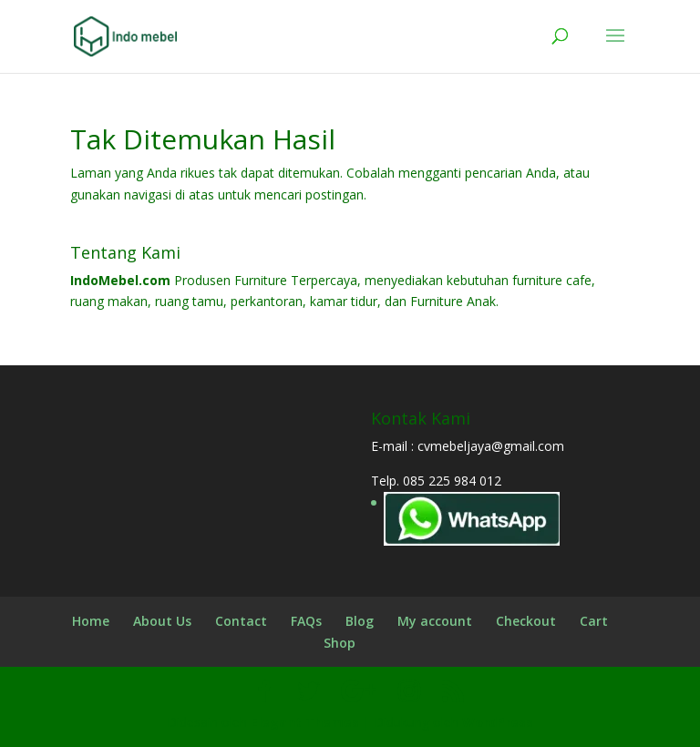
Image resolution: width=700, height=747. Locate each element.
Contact (241, 621)
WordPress (498, 722)
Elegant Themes (305, 722)
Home (91, 621)
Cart (594, 621)
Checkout (526, 621)
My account (435, 621)
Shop (340, 643)
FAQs (306, 621)
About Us (162, 621)
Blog (360, 621)
